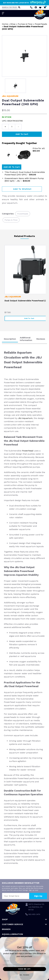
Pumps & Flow (25, 24)
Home (5, 24)
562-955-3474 (34, 914)
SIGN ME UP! (25, 969)
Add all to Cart (12, 167)
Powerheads (41, 24)
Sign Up (38, 896)
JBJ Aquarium (10, 96)
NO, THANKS (24, 975)
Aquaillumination (12, 934)
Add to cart (22, 134)
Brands (6, 929)
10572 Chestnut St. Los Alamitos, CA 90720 (36, 907)
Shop (13, 24)
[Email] (24, 961)
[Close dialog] (47, 939)
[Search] (19, 8)
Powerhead (28, 451)
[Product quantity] (12, 127)
